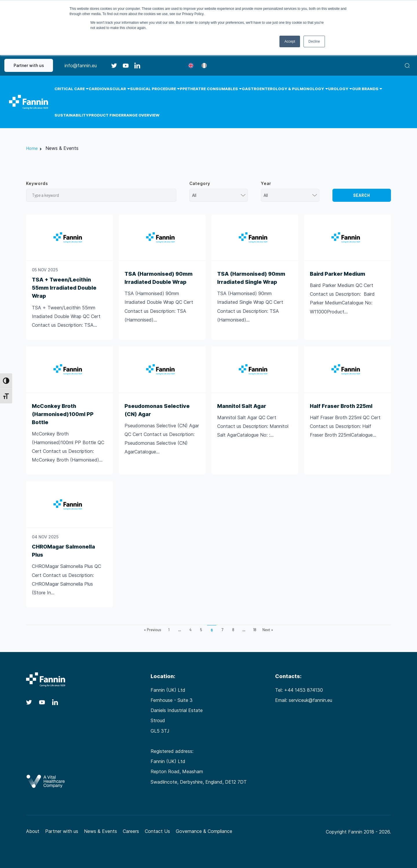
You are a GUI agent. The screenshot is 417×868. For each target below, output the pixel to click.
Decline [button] (314, 41)
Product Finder (106, 115)
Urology (338, 89)
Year (266, 183)
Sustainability (72, 115)
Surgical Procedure (153, 89)
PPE (184, 89)
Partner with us (29, 65)
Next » (268, 630)
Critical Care (70, 89)
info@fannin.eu (81, 66)
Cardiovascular (107, 89)
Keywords (37, 183)
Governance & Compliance (204, 831)
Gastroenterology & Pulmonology (283, 89)
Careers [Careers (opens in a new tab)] (131, 831)
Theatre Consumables (213, 89)
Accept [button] (290, 41)
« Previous (152, 630)
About (33, 831)
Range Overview (142, 115)
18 (255, 630)
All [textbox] (194, 195)
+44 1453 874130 (303, 690)
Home (32, 148)
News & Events (100, 831)
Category (200, 183)
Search (362, 195)
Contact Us (157, 831)
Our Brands (365, 89)
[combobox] (219, 195)
